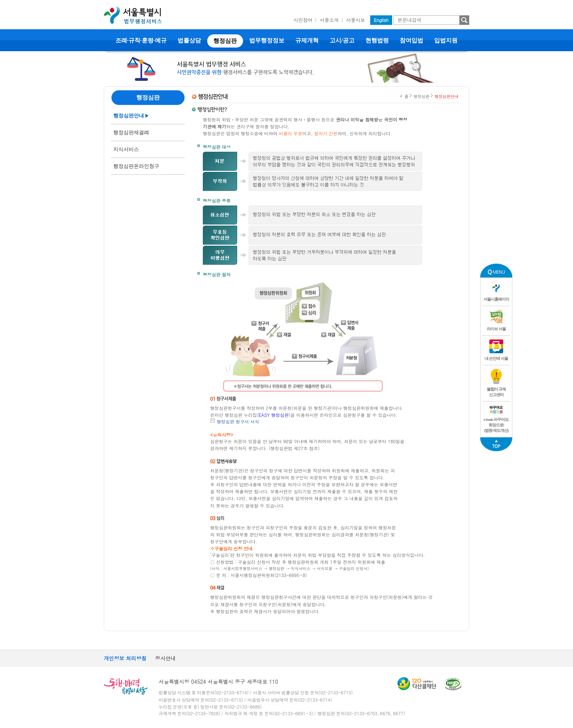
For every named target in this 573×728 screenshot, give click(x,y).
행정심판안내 (129, 116)
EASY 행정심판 (274, 415)
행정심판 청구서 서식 (238, 421)
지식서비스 (126, 149)
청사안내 (166, 658)
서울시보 (356, 20)
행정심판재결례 (131, 133)
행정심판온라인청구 (136, 166)
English (381, 20)
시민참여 (303, 20)
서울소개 (329, 20)
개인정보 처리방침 (125, 658)
